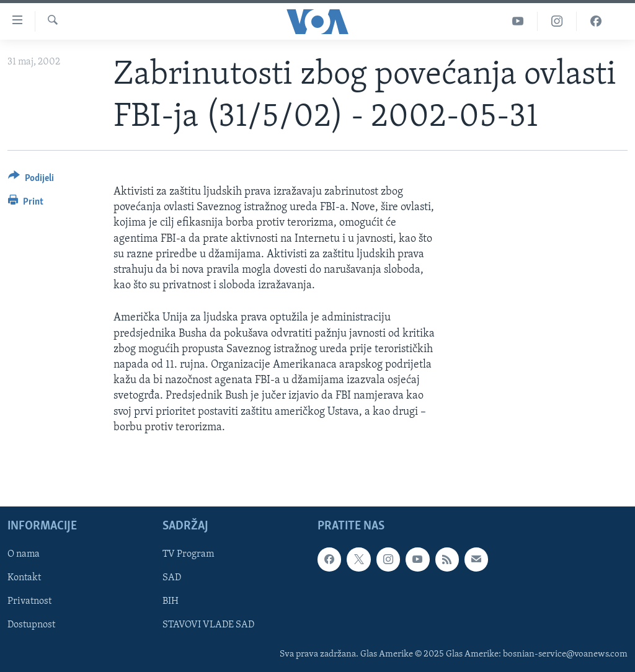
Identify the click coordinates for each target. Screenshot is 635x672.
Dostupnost (31, 625)
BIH (171, 601)
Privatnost (29, 601)
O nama (24, 554)
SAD (172, 578)
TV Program (188, 554)
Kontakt (24, 578)
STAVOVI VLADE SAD (208, 625)
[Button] (31, 180)
